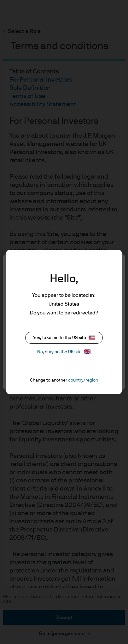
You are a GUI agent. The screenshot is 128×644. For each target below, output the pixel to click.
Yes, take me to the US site (64, 338)
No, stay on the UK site (64, 352)
